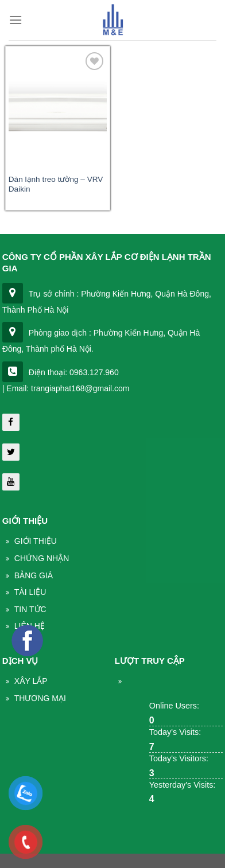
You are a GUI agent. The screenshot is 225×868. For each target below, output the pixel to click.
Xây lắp (31, 681)
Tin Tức (30, 609)
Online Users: (174, 706)
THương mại (40, 698)
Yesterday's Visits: (183, 785)
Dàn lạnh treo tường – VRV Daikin (56, 184)
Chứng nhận (42, 558)
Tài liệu (30, 592)
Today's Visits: (175, 732)
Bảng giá (34, 575)
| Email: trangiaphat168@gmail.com (66, 388)
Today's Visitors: (179, 758)
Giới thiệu (36, 541)
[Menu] (15, 20)
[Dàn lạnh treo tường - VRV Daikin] (58, 108)
